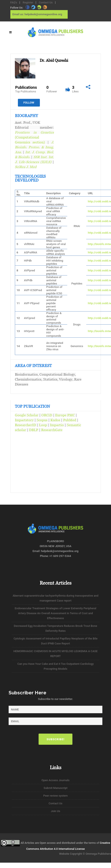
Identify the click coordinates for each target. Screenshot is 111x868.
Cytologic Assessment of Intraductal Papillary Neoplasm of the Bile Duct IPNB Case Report (55, 641)
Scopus (42, 420)
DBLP (34, 430)
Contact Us (46, 2)
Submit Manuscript (55, 788)
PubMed (70, 420)
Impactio (57, 425)
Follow (29, 103)
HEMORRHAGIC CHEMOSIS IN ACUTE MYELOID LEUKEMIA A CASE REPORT (55, 654)
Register (28, 2)
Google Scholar (27, 415)
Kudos (55, 420)
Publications (26, 89)
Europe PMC (65, 415)
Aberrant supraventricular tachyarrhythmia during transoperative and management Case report (56, 598)
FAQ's (14, 2)
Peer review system (55, 796)
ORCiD (47, 415)
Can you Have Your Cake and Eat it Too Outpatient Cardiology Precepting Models (55, 666)
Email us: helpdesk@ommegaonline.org (37, 14)
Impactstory (24, 420)
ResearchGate (52, 430)
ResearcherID (25, 425)
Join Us (56, 811)
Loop (43, 425)
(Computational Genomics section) (34, 137)
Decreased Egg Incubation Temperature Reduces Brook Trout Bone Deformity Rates (55, 628)
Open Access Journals (55, 780)
